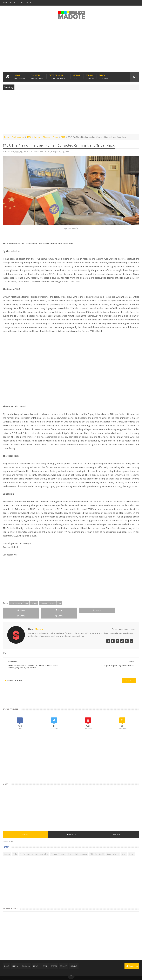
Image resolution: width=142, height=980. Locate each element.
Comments (71, 829)
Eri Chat (74, 961)
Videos (77, 77)
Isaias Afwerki (113, 849)
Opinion (38, 77)
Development (59, 77)
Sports (132, 849)
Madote (25, 975)
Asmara (7, 849)
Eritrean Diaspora (58, 849)
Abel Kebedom (18, 137)
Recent (26, 829)
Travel (36, 961)
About (12, 3)
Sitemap (21, 3)
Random (116, 829)
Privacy (127, 975)
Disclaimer (135, 975)
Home (5, 3)
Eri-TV (103, 77)
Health (102, 849)
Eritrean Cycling (42, 849)
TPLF (63, 137)
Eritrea (37, 137)
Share (43, 610)
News (20, 77)
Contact (29, 3)
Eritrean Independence (78, 849)
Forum (90, 77)
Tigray (55, 137)
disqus (129, 675)
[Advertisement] (71, 47)
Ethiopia (46, 137)
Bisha (15, 849)
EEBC (29, 137)
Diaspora (26, 961)
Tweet (16, 610)
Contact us (132, 961)
